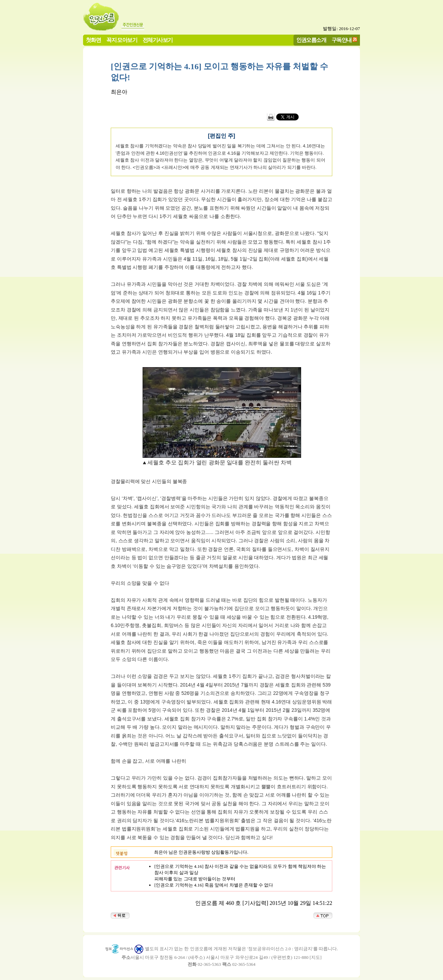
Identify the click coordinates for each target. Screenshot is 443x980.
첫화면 (93, 40)
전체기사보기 (157, 40)
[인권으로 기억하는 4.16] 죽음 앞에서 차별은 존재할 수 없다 (214, 885)
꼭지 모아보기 (122, 40)
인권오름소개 (311, 40)
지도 (316, 957)
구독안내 (342, 40)
